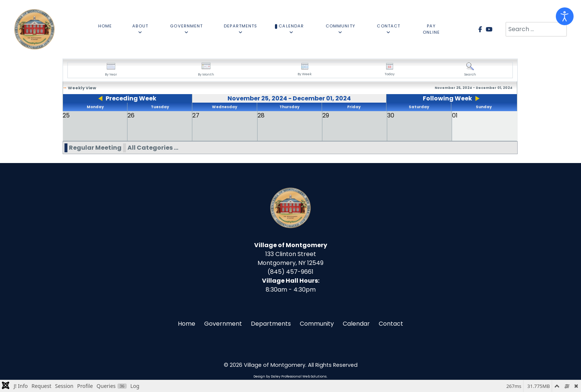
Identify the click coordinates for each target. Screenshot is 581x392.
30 (391, 115)
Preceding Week (131, 98)
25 (66, 115)
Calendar (356, 324)
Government (223, 324)
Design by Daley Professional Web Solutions (290, 376)
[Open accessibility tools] (565, 16)
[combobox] (536, 29)
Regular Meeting (95, 148)
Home (187, 324)
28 (261, 115)
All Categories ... (153, 148)
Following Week (447, 98)
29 (326, 115)
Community (317, 324)
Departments (271, 324)
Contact (391, 324)
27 (196, 115)
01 (455, 115)
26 (131, 115)
